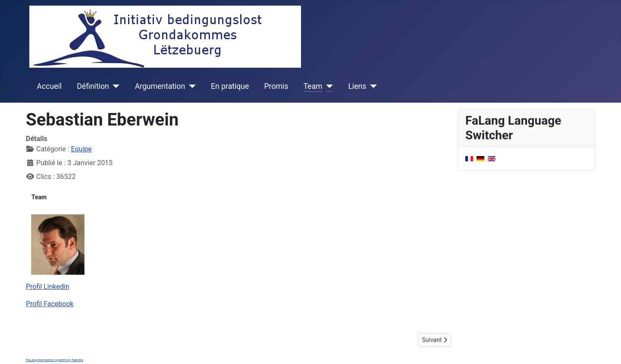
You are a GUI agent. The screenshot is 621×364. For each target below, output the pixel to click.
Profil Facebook (50, 304)
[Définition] (114, 86)
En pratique (230, 86)
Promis (276, 86)
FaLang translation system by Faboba (55, 360)
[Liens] (372, 86)
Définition (93, 86)
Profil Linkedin (48, 287)
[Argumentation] (190, 86)
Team (313, 86)
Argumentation (160, 86)
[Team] (328, 86)
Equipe (82, 149)
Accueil (49, 86)
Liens (357, 86)
